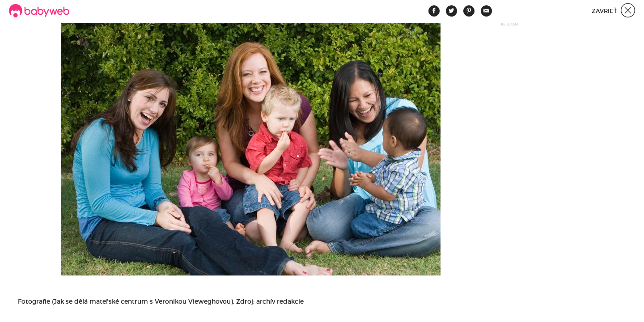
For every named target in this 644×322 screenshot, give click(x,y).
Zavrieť (613, 11)
